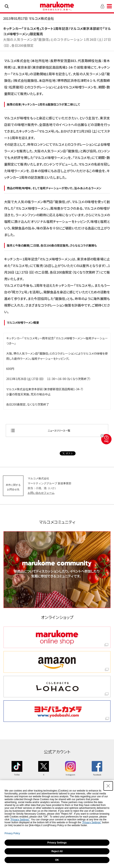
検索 (7, 6)
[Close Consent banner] (108, 786)
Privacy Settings (57, 843)
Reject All (57, 851)
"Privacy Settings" (20, 820)
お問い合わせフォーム (41, 493)
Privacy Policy (12, 833)
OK (57, 860)
